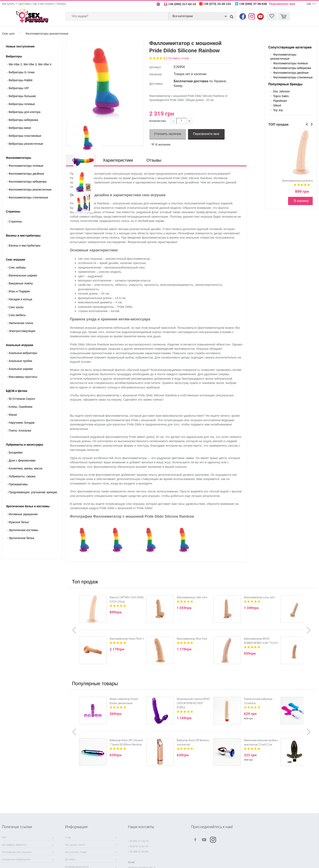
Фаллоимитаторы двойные (26, 174)
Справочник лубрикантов (16, 860)
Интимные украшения (22, 514)
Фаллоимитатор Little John (192, 598)
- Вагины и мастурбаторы (24, 245)
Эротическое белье (21, 538)
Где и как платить (44, 4)
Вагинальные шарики (22, 275)
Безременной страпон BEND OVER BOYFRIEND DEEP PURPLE (193, 703)
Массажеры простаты (22, 377)
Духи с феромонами (21, 460)
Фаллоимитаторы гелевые (25, 166)
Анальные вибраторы (22, 353)
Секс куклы (15, 307)
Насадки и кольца (20, 299)
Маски (12, 415)
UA (309, 4)
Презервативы (17, 484)
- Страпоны (14, 221)
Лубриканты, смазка (21, 476)
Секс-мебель (16, 315)
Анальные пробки (19, 361)
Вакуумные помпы (20, 283)
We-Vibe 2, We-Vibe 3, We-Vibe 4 (29, 64)
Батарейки (15, 453)
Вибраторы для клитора (24, 112)
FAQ (4, 838)
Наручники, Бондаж (21, 423)
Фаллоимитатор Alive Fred (192, 639)
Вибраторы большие (21, 96)
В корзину (301, 201)
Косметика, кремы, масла (25, 468)
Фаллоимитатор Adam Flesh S (127, 639)
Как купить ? (10, 4)
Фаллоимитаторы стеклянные (27, 197)
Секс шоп (8, 34)
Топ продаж (85, 582)
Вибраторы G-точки (21, 72)
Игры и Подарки (18, 291)
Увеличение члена (20, 323)
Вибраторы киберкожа (22, 120)
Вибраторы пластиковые (24, 136)
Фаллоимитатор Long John (259, 598)
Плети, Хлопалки (19, 431)
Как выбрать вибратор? (15, 845)
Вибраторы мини (19, 128)
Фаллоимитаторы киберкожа (27, 182)
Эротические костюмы (22, 530)
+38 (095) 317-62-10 (138, 841)
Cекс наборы (16, 267)
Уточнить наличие (168, 134)
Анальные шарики (20, 369)
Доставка (25, 4)
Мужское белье (18, 522)
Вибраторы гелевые (21, 104)
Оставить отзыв (179, 58)
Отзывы (154, 160)
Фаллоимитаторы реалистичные (47, 34)
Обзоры (61, 4)
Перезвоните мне (282, 4)
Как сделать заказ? (75, 845)
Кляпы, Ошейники (20, 407)
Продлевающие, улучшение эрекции (32, 492)
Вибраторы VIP (18, 88)
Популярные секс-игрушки (17, 852)
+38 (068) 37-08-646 (138, 852)
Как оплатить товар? (76, 852)
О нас (68, 838)
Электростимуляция (21, 331)
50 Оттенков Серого (21, 399)
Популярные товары (95, 683)
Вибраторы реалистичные (25, 144)
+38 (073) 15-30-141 (138, 847)
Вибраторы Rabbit (20, 80)
